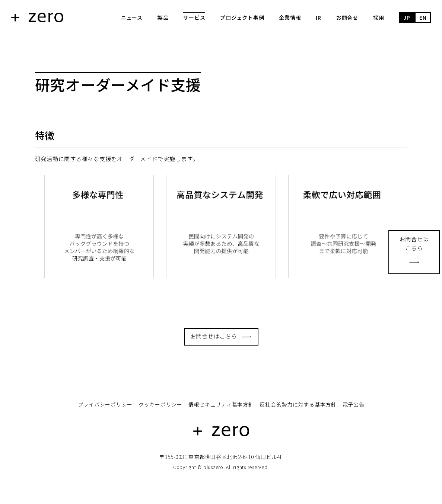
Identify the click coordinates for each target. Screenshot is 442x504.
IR (319, 17)
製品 (163, 17)
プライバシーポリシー (105, 404)
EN (423, 17)
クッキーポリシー (160, 404)
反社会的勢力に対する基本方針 (298, 404)
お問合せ (347, 17)
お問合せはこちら (214, 336)
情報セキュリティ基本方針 (221, 404)
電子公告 (354, 404)
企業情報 (290, 17)
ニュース (132, 17)
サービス (194, 17)
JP (407, 17)
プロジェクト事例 (242, 17)
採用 (379, 17)
